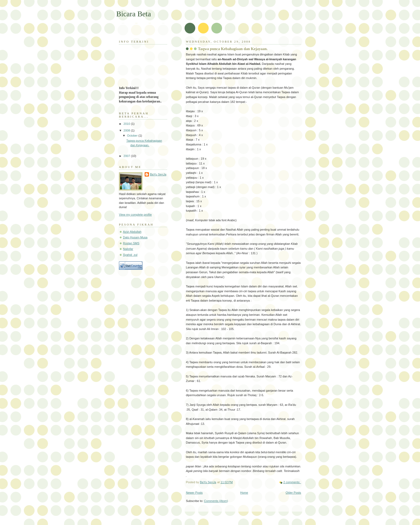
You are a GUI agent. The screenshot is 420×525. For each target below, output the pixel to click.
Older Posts (293, 493)
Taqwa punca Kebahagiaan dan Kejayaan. (233, 49)
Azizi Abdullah (132, 232)
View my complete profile (135, 215)
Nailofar (128, 249)
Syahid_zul (130, 255)
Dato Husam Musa (135, 237)
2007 (127, 156)
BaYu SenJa (158, 174)
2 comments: (292, 482)
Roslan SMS (131, 243)
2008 (127, 130)
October (133, 136)
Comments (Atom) (216, 501)
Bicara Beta (134, 14)
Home (244, 493)
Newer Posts (194, 493)
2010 (127, 124)
